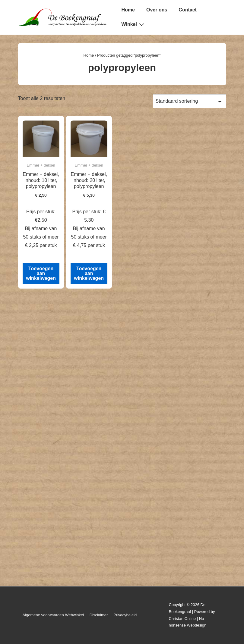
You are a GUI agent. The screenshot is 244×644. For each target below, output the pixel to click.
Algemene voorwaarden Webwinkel (53, 615)
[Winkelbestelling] (190, 101)
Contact (188, 10)
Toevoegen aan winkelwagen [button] (41, 273)
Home (128, 10)
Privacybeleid (125, 615)
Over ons (157, 10)
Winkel (134, 24)
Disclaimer (99, 615)
